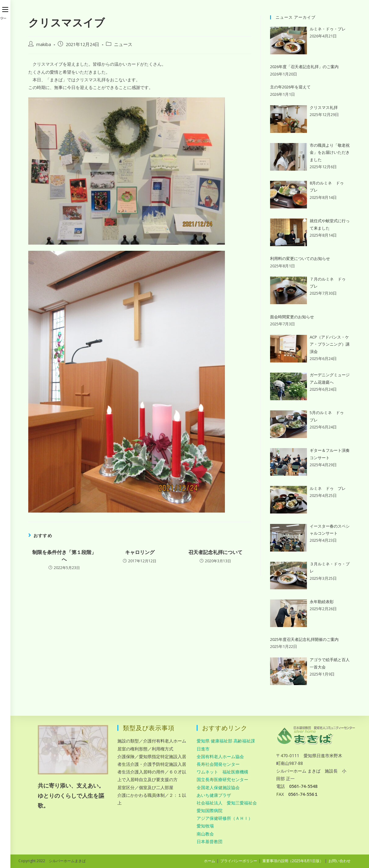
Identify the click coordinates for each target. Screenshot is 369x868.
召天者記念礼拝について (215, 552)
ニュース (123, 44)
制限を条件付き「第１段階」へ (64, 556)
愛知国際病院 (210, 810)
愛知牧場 (205, 826)
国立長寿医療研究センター (222, 779)
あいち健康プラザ (214, 795)
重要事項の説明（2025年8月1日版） (293, 861)
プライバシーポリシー (239, 861)
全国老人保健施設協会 (218, 787)
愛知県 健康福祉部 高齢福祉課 (226, 741)
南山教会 (205, 834)
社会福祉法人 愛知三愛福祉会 (227, 803)
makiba (44, 44)
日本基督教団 (210, 841)
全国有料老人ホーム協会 (220, 756)
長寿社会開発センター (218, 764)
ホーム (210, 861)
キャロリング (140, 552)
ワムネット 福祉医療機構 (222, 772)
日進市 (203, 749)
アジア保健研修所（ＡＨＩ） (225, 818)
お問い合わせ (340, 861)
